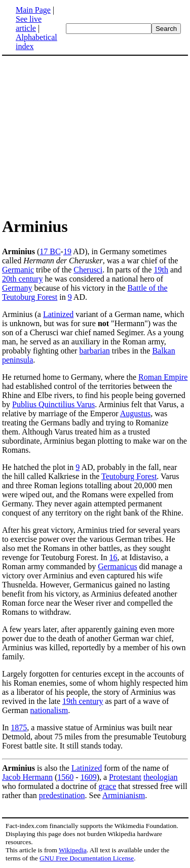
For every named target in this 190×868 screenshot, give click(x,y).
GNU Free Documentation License (87, 858)
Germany (17, 288)
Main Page (33, 10)
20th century (22, 279)
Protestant (125, 777)
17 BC (50, 251)
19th (161, 270)
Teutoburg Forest (129, 476)
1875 (19, 727)
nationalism (49, 710)
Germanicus (117, 566)
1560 (65, 777)
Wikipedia (73, 850)
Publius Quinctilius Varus (53, 404)
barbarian (94, 351)
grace (108, 786)
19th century (83, 701)
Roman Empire (163, 377)
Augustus (135, 413)
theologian (161, 777)
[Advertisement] (95, 136)
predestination (62, 795)
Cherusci (88, 270)
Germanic (18, 270)
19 (67, 251)
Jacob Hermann (27, 777)
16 (113, 557)
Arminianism (124, 795)
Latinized (58, 314)
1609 (89, 777)
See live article (29, 24)
